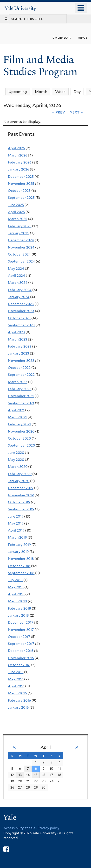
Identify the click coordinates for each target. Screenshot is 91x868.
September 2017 (21, 644)
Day (79, 92)
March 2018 (17, 601)
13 (20, 775)
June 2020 (16, 453)
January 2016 (18, 707)
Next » (76, 112)
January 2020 (19, 481)
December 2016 (21, 651)
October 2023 (19, 318)
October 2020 (19, 438)
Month (41, 92)
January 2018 (18, 615)
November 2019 (21, 495)
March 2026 (18, 155)
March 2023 (18, 339)
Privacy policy (49, 828)
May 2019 (16, 523)
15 (36, 775)
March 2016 (17, 693)
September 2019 (21, 509)
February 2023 (20, 346)
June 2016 (16, 672)
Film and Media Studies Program (42, 66)
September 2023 (21, 325)
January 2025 (19, 233)
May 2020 (16, 460)
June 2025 (16, 205)
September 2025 (21, 198)
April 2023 (16, 332)
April (46, 747)
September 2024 (21, 261)
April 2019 (16, 530)
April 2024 (16, 276)
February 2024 (20, 290)
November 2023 (21, 311)
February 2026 (20, 162)
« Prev (58, 112)
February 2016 (19, 700)
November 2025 (21, 184)
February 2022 (20, 389)
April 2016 (16, 686)
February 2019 (19, 545)
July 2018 (15, 580)
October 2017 (19, 637)
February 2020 (20, 474)
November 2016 (21, 658)
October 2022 (19, 368)
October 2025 (19, 191)
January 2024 (19, 297)
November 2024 (21, 247)
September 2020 (21, 445)
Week (60, 92)
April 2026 (16, 148)
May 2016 (16, 679)
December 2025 (21, 177)
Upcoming (18, 92)
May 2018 (16, 587)
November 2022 (21, 361)
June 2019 (16, 516)
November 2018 (21, 559)
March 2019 (17, 537)
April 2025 (16, 212)
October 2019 (19, 502)
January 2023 (19, 353)
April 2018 (16, 594)
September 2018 (21, 573)
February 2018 (19, 608)
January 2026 (19, 169)
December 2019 (21, 488)
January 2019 (18, 552)
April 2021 (16, 410)
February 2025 (20, 226)
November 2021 (21, 396)
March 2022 (18, 382)
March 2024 (18, 283)
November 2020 (21, 431)
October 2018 (19, 566)
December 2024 (21, 240)
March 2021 (17, 417)
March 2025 (18, 219)
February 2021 (19, 424)
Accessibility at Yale (19, 828)
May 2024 (16, 269)
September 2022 (21, 375)
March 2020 (18, 467)
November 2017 (21, 630)
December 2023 (21, 304)
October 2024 (19, 254)
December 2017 (21, 622)
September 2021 (21, 403)
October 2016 (19, 665)
